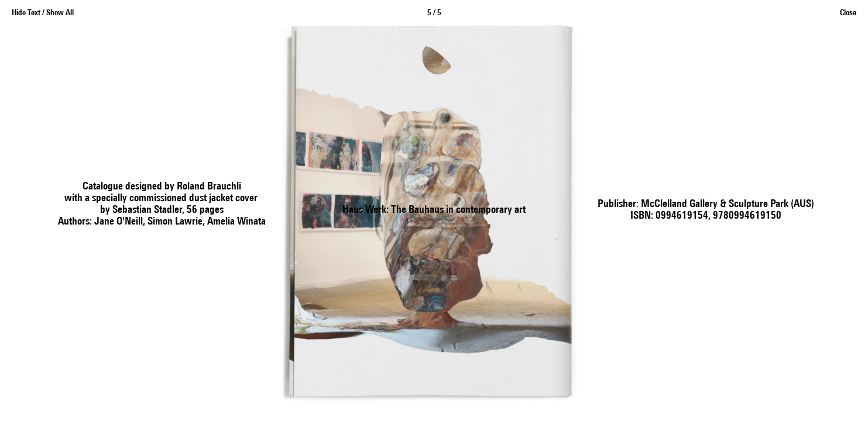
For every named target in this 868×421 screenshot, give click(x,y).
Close (848, 13)
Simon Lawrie (175, 222)
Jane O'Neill (119, 222)
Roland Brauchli (209, 187)
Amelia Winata (236, 222)
